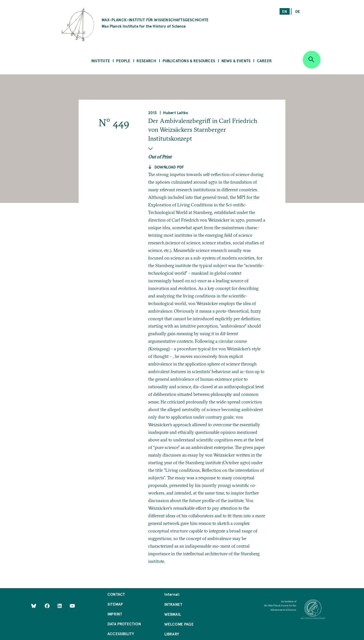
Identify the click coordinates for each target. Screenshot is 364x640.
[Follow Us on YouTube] (72, 606)
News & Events (236, 61)
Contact (116, 594)
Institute (101, 61)
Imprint (115, 614)
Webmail (173, 614)
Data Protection (124, 624)
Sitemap (115, 604)
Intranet (173, 604)
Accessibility (121, 634)
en (285, 11)
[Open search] (312, 60)
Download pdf (169, 167)
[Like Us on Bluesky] (34, 606)
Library (172, 634)
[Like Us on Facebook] (48, 606)
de (298, 11)
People (123, 61)
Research (146, 61)
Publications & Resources (189, 61)
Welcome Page (179, 624)
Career (264, 61)
